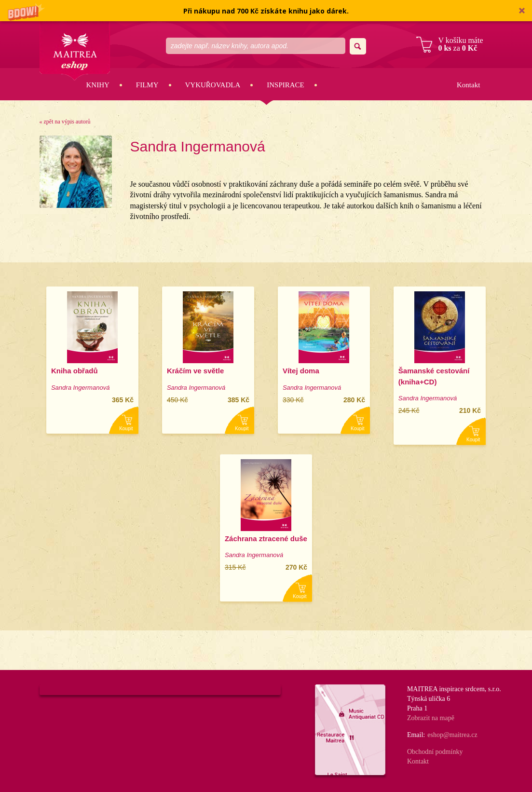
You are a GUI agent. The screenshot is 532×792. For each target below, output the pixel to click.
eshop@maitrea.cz (452, 735)
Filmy (147, 85)
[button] (266, 11)
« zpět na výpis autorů (65, 122)
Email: (416, 735)
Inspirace (286, 85)
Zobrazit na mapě (431, 718)
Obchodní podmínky (435, 752)
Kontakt (468, 85)
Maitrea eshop (75, 51)
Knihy (98, 85)
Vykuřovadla (213, 85)
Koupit (126, 429)
